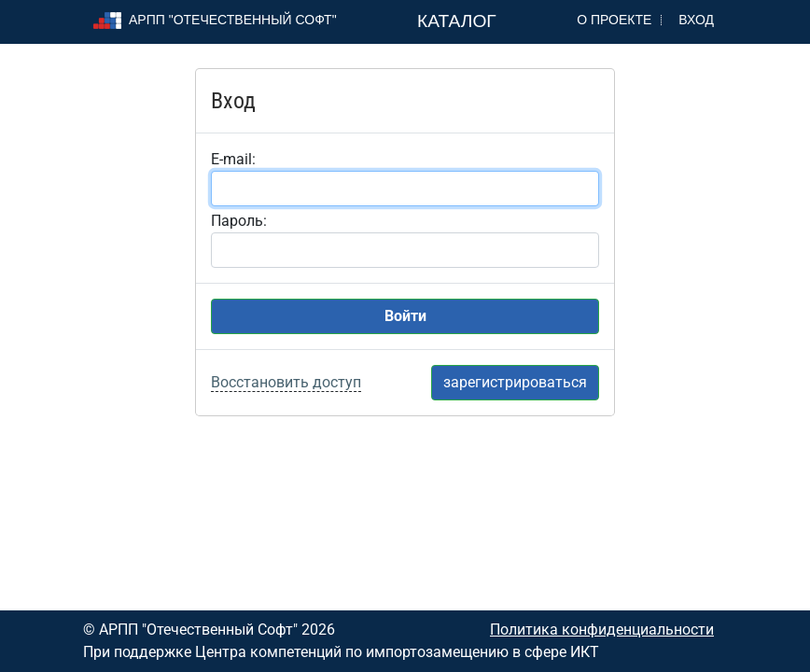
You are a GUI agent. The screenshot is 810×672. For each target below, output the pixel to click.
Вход (696, 20)
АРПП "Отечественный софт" (215, 20)
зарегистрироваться (515, 382)
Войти (405, 316)
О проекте (614, 20)
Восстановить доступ (286, 382)
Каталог (457, 21)
